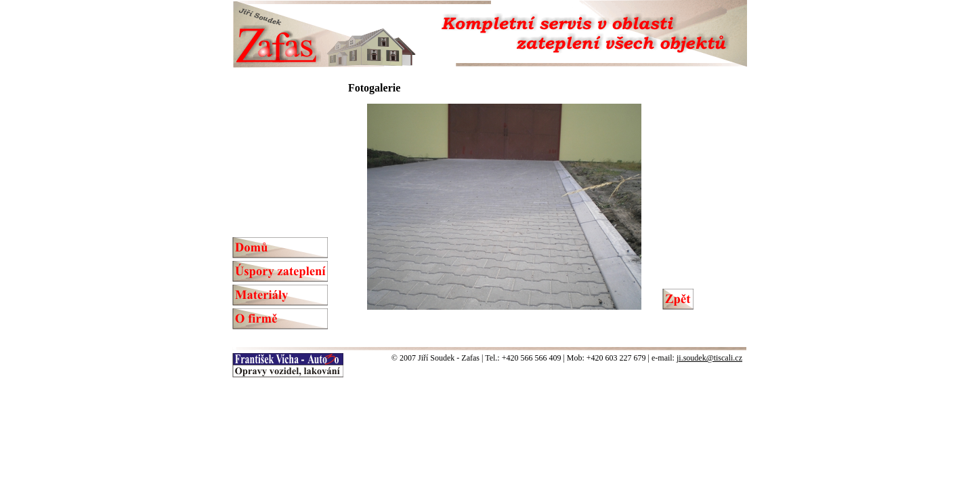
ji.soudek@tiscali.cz (709, 358)
